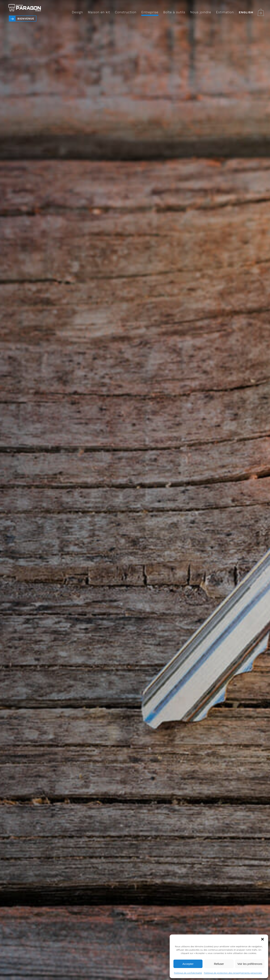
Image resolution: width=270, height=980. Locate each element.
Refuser (219, 964)
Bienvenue (26, 19)
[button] (262, 939)
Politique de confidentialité (188, 973)
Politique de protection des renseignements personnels (233, 973)
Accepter (188, 964)
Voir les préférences (250, 964)
